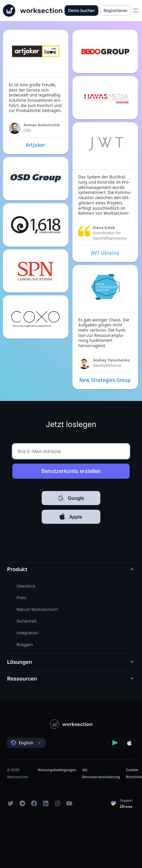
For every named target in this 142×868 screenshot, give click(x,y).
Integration (27, 633)
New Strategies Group (105, 380)
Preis (21, 598)
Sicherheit (27, 621)
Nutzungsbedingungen (57, 770)
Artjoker (35, 145)
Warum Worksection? (37, 609)
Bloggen (25, 644)
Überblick (26, 586)
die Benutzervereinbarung (101, 773)
